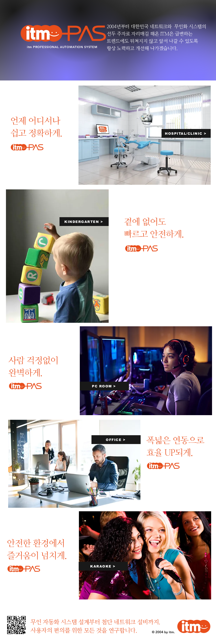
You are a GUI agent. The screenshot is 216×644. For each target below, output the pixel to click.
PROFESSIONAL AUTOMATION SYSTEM (65, 47)
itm (30, 47)
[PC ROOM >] (104, 386)
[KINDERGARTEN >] (84, 222)
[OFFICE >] (116, 440)
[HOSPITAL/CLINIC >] (186, 133)
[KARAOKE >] (103, 566)
